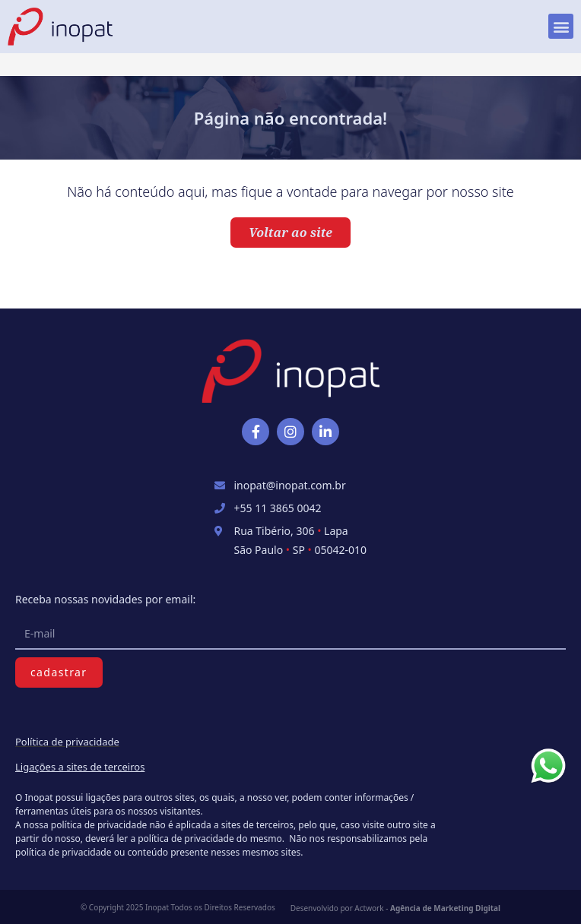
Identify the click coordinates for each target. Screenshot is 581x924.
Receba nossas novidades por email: (105, 599)
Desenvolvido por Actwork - (395, 908)
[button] (561, 26)
